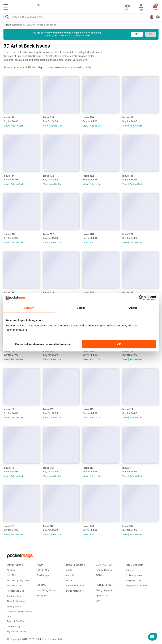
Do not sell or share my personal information (43, 344)
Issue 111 (127, 468)
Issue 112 (88, 468)
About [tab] (133, 308)
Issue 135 (128, 117)
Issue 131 (128, 176)
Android (70, 575)
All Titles (11, 570)
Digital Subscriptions (14, 25)
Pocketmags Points (76, 586)
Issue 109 (49, 526)
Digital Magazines (75, 591)
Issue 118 (9, 409)
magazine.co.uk (133, 580)
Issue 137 (49, 117)
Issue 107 (128, 526)
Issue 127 (128, 234)
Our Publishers (14, 596)
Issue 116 (88, 409)
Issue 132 (88, 176)
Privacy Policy (14, 606)
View (6, 126)
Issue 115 (128, 409)
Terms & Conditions (17, 621)
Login (98, 601)
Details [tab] (81, 308)
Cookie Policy (14, 626)
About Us (130, 570)
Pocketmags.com (134, 575)
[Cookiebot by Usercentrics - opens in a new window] (141, 298)
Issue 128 (88, 234)
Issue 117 (48, 409)
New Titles (12, 575)
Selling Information (105, 590)
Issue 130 (9, 234)
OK (119, 344)
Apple (69, 570)
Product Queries (104, 570)
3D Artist (31, 25)
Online (69, 580)
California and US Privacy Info (19, 614)
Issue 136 (88, 117)
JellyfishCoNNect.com (136, 586)
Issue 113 (48, 468)
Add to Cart (17, 126)
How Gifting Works (46, 590)
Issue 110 (9, 526)
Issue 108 (88, 526)
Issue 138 (9, 117)
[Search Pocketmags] (7, 17)
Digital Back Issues (47, 25)
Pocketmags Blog (16, 591)
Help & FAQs (43, 570)
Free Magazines (15, 586)
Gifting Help (42, 595)
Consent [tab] (29, 308)
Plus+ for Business (16, 601)
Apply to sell (102, 595)
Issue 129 (49, 234)
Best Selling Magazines (18, 580)
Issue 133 (49, 176)
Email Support (43, 575)
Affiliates (100, 575)
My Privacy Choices (17, 632)
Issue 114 (9, 468)
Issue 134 (9, 176)
